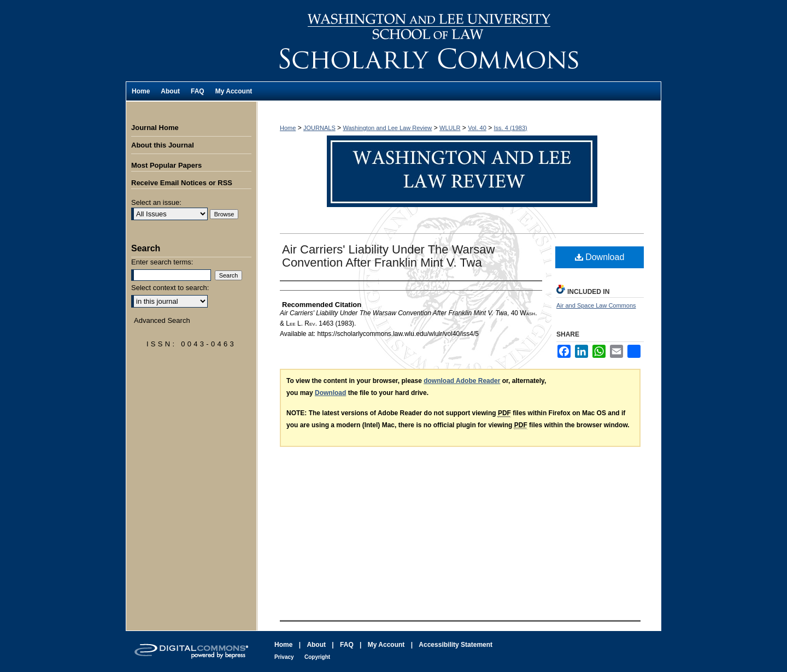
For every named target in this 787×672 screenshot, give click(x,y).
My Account (386, 645)
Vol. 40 (477, 128)
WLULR (450, 128)
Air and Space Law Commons (596, 305)
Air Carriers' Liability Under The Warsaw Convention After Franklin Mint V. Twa (388, 256)
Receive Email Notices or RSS (182, 183)
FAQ (347, 645)
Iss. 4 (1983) (511, 128)
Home (288, 128)
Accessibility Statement (456, 645)
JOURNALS (319, 128)
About (316, 645)
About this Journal (163, 145)
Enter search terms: (162, 262)
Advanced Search (162, 320)
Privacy (284, 657)
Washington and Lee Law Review (459, 41)
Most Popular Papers (166, 165)
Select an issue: (156, 202)
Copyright (317, 657)
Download (600, 257)
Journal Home (155, 128)
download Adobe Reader (462, 381)
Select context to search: (170, 288)
